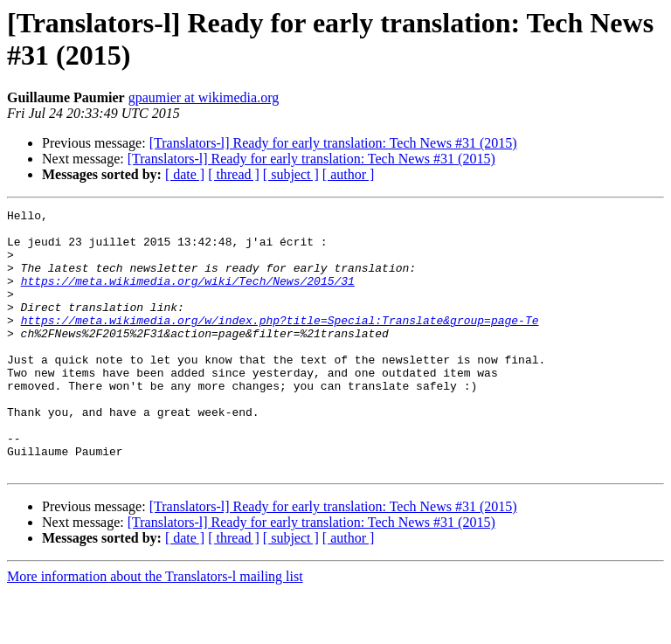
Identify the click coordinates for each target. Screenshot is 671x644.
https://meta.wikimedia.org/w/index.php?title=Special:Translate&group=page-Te (280, 343)
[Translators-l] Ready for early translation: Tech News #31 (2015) (333, 143)
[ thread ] (234, 174)
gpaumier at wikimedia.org (204, 97)
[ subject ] (291, 174)
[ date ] (185, 174)
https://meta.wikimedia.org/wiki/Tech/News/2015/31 (188, 296)
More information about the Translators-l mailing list (155, 629)
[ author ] (349, 174)
